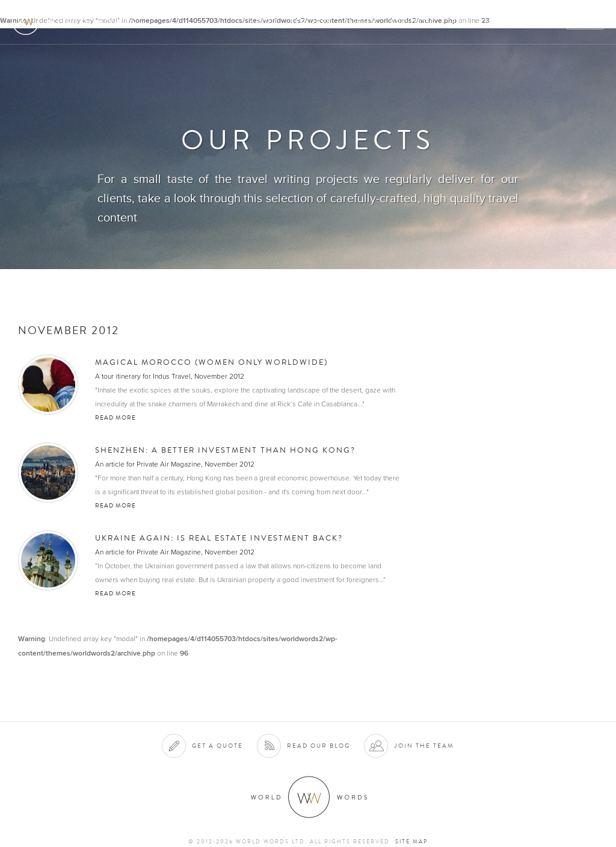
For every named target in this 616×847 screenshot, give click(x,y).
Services (311, 22)
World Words (77, 21)
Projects (413, 22)
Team (458, 22)
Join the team (424, 746)
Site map (411, 842)
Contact (502, 22)
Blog (546, 22)
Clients (361, 22)
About (264, 22)
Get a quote (217, 746)
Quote (586, 22)
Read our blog (319, 746)
